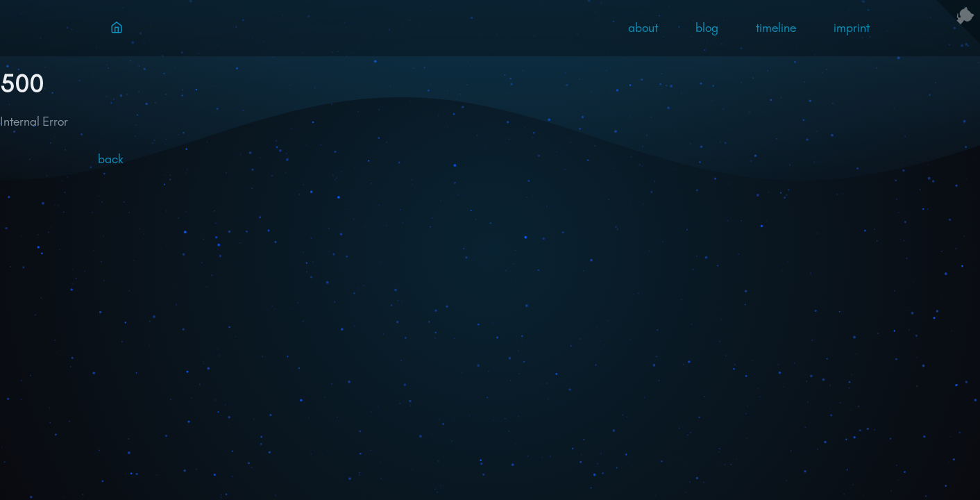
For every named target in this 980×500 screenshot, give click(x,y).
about (643, 28)
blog (707, 28)
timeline (776, 28)
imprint (852, 28)
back (111, 159)
